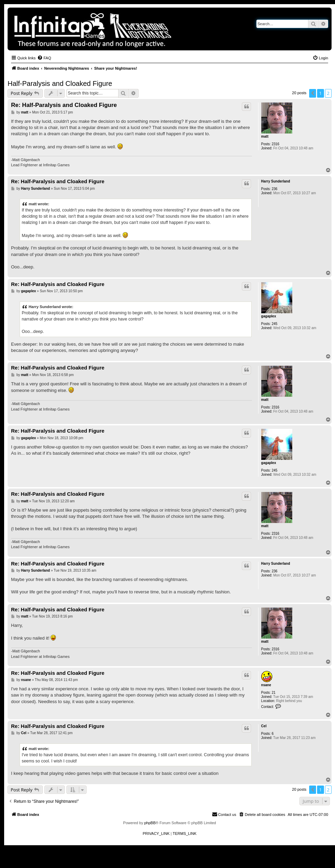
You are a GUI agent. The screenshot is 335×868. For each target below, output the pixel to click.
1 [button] (320, 93)
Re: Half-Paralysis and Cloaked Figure (64, 105)
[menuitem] (44, 58)
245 (275, 324)
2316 (275, 144)
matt (265, 136)
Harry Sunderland (276, 181)
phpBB (150, 823)
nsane (266, 685)
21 (273, 693)
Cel (264, 726)
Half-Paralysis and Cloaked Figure (60, 83)
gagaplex (269, 316)
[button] (313, 93)
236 (275, 189)
